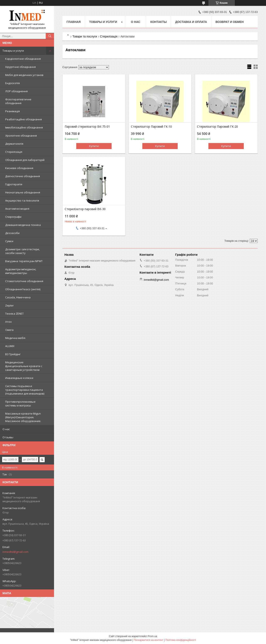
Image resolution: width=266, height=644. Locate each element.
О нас (6, 429)
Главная (74, 22)
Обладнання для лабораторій (25, 160)
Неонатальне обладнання (23, 192)
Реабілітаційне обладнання (23, 119)
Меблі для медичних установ (24, 75)
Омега (9, 330)
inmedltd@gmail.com (15, 552)
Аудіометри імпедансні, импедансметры (21, 271)
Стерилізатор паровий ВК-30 (85, 209)
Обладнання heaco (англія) (23, 289)
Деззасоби (12, 233)
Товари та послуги (85, 36)
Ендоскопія (12, 83)
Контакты (158, 22)
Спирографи (13, 217)
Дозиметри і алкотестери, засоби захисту (22, 251)
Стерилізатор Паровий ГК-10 (151, 127)
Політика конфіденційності (181, 640)
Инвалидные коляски (19, 378)
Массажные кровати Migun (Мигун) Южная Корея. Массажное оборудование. (23, 417)
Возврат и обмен (230, 22)
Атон (8, 322)
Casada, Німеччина (18, 297)
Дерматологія (14, 144)
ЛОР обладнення (16, 91)
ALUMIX (10, 346)
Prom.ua (152, 636)
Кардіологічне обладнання (23, 59)
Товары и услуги (13, 51)
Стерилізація (14, 152)
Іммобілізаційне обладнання (24, 127)
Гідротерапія (14, 184)
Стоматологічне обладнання (24, 281)
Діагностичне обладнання (23, 176)
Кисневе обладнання (19, 168)
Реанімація (12, 111)
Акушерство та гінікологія (22, 201)
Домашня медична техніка (23, 225)
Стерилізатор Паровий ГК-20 (217, 127)
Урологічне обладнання (21, 136)
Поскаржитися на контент (148, 640)
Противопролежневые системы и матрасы (20, 404)
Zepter (9, 305)
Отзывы (8, 437)
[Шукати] (50, 36)
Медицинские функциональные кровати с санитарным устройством (24, 366)
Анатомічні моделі (17, 209)
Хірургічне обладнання (20, 67)
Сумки (9, 241)
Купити (94, 146)
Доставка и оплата (191, 22)
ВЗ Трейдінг (13, 354)
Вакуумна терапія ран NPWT (24, 261)
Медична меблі (15, 338)
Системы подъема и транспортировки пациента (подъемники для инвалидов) (25, 390)
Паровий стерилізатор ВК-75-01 (87, 127)
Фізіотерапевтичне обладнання (18, 101)
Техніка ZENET (14, 314)
